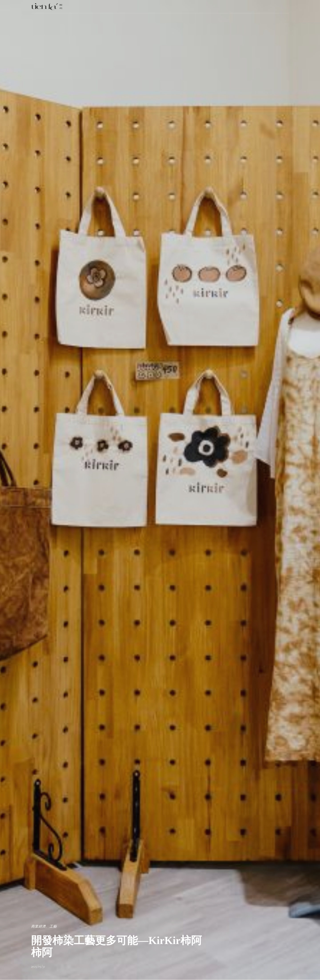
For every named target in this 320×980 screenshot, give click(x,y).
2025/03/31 (38, 966)
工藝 (53, 927)
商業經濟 (38, 927)
